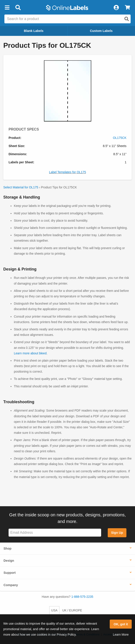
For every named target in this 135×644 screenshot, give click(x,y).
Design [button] (9, 561)
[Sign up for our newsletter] (55, 533)
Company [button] (11, 585)
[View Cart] (127, 8)
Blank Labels (34, 31)
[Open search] (127, 19)
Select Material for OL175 (21, 187)
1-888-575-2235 (82, 597)
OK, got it (121, 624)
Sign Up (117, 533)
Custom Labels (101, 31)
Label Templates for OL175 (67, 172)
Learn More (121, 635)
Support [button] (10, 573)
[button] (7, 8)
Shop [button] (7, 548)
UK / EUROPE (72, 610)
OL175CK (120, 138)
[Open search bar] (18, 8)
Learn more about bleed (30, 353)
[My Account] (116, 8)
